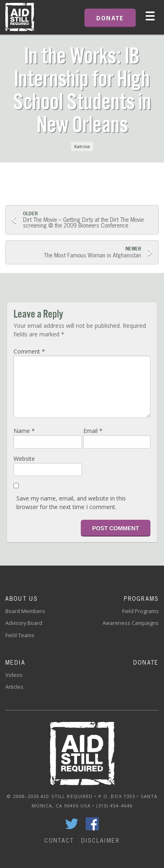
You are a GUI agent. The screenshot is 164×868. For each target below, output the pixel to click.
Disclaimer (100, 840)
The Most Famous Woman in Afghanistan (76, 252)
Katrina (82, 146)
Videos (14, 675)
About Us (22, 599)
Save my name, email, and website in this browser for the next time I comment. (71, 503)
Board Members (25, 611)
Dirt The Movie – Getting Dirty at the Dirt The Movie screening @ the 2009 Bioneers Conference (88, 220)
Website (24, 459)
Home (20, 17)
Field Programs (140, 611)
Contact (59, 840)
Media (15, 662)
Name (24, 431)
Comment (29, 351)
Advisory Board (24, 623)
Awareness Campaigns (131, 623)
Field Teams (20, 635)
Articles (14, 687)
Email (93, 431)
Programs (141, 599)
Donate (146, 662)
